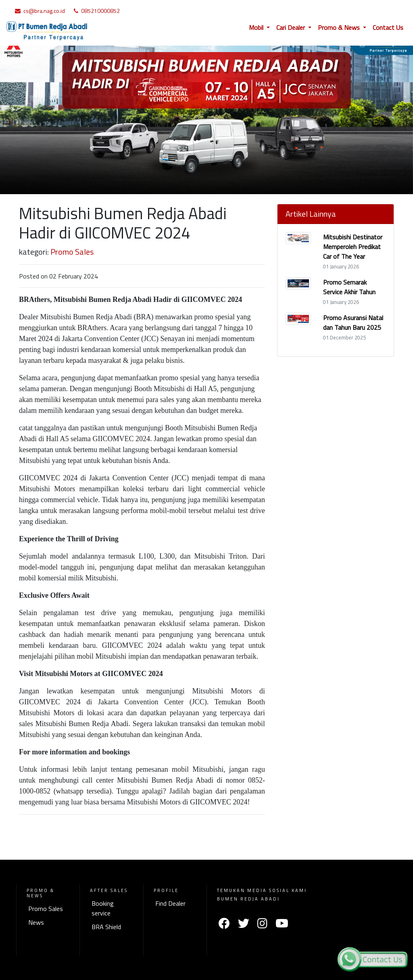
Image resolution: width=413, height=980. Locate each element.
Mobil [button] (257, 27)
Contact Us (388, 27)
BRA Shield (106, 927)
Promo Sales (72, 252)
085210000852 (100, 11)
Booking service (103, 908)
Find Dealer (170, 903)
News (36, 922)
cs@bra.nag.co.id (44, 11)
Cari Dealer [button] (291, 27)
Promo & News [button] (340, 27)
